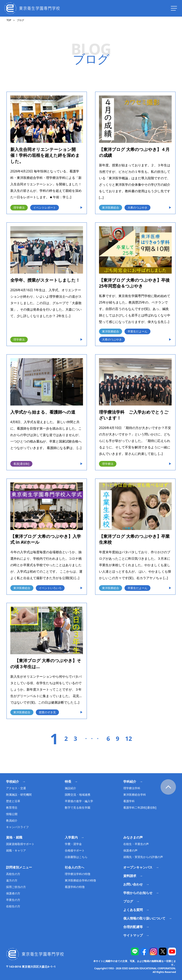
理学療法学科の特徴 (78, 874)
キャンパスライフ (17, 827)
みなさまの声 (133, 837)
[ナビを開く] (174, 8)
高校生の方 (13, 874)
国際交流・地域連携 (78, 795)
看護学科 (129, 801)
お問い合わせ (133, 884)
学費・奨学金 (73, 844)
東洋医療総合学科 (135, 795)
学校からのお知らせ (138, 893)
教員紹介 (12, 820)
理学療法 (19, 208)
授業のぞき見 (47, 712)
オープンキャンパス (138, 867)
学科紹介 (130, 781)
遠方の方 (12, 880)
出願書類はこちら (76, 857)
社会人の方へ (75, 867)
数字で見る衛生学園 (78, 807)
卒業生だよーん (137, 331)
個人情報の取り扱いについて (144, 918)
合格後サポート (75, 850)
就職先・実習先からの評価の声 (143, 857)
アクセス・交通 (16, 788)
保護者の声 (130, 850)
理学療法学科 (132, 788)
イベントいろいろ (50, 588)
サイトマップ (133, 935)
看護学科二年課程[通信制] (140, 807)
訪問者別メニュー (19, 867)
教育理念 (12, 807)
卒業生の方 (13, 900)
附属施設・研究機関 (19, 795)
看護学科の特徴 (75, 887)
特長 (68, 781)
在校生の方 (13, 906)
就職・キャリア (16, 850)
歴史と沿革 (13, 801)
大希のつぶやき (137, 208)
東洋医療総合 (111, 208)
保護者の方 (13, 893)
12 (128, 739)
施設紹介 (70, 788)
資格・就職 (14, 837)
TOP (9, 20)
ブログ (128, 901)
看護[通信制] (21, 464)
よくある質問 (133, 910)
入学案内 (71, 837)
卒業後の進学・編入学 (79, 801)
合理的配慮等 (133, 927)
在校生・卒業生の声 (136, 844)
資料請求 (130, 876)
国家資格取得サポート (20, 844)
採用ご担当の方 (16, 887)
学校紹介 (13, 781)
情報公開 (12, 814)
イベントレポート (45, 208)
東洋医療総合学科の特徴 (80, 880)
